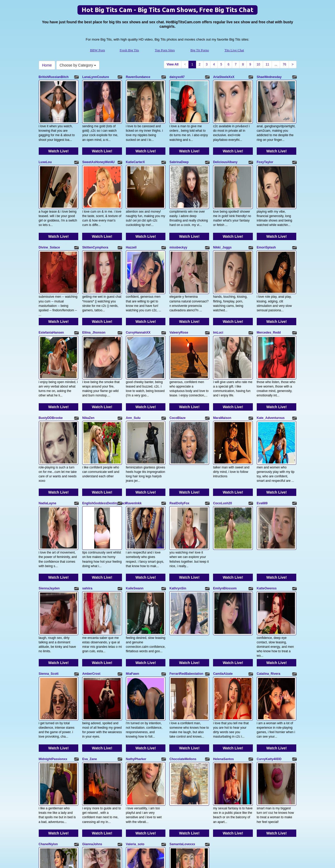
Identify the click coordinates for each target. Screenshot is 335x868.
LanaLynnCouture (96, 77)
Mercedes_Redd (269, 291)
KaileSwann (135, 506)
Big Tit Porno (200, 50)
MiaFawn (133, 578)
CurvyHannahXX (138, 291)
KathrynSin (178, 506)
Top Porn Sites (165, 50)
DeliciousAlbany (225, 148)
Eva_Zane (90, 649)
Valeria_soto (135, 721)
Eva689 (262, 434)
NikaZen (88, 363)
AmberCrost (91, 578)
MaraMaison (222, 363)
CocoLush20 (222, 434)
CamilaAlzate (223, 578)
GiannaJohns (92, 721)
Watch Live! (58, 137)
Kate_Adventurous (271, 363)
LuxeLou (45, 148)
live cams (280, 818)
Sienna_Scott (49, 578)
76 (284, 64)
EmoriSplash (266, 220)
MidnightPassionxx (53, 649)
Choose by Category (78, 65)
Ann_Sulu (133, 363)
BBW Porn (97, 50)
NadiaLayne (48, 434)
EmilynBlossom (225, 506)
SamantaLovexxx (182, 721)
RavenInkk (134, 434)
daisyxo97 (177, 77)
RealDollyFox (179, 434)
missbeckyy (178, 220)
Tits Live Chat (234, 50)
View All (173, 64)
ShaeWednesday (269, 77)
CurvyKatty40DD (269, 649)
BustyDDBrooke (51, 363)
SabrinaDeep (179, 148)
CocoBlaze (177, 363)
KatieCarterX (135, 148)
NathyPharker (136, 649)
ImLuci (218, 291)
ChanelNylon (48, 721)
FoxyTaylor (265, 148)
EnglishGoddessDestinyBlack (104, 434)
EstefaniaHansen (51, 291)
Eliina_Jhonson (94, 291)
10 (258, 64)
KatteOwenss (267, 506)
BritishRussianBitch (54, 77)
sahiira (87, 506)
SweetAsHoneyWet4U (98, 148)
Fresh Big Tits (129, 50)
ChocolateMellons (183, 649)
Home (47, 65)
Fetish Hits (164, 856)
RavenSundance (138, 77)
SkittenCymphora (95, 220)
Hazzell (131, 220)
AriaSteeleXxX (224, 77)
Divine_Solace (49, 220)
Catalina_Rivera (269, 578)
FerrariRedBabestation (186, 578)
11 (267, 64)
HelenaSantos (223, 649)
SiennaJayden (49, 506)
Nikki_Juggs (222, 220)
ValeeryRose (179, 291)
